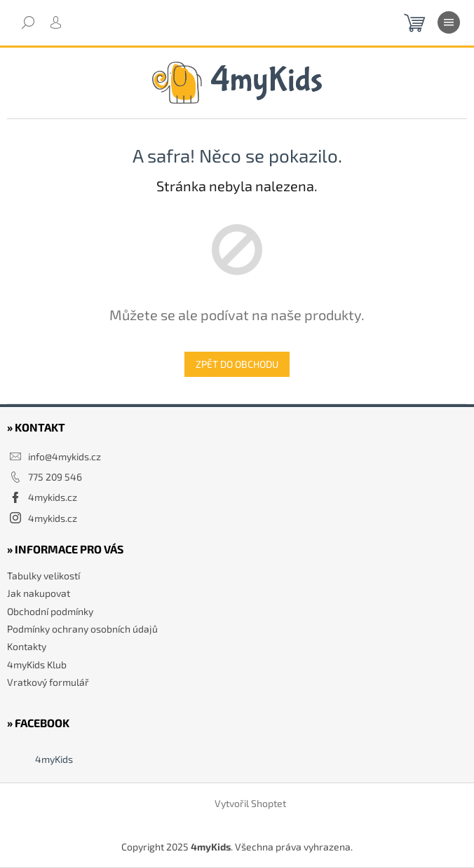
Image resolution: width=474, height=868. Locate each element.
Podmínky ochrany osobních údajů (82, 629)
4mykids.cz (53, 497)
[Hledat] (28, 22)
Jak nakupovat (39, 593)
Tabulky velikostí (43, 576)
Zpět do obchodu (237, 364)
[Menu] (449, 22)
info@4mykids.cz (65, 456)
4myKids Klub (37, 664)
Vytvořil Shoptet (250, 804)
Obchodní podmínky (50, 611)
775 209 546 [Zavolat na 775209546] (55, 477)
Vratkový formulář (48, 682)
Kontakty (27, 646)
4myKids (54, 759)
